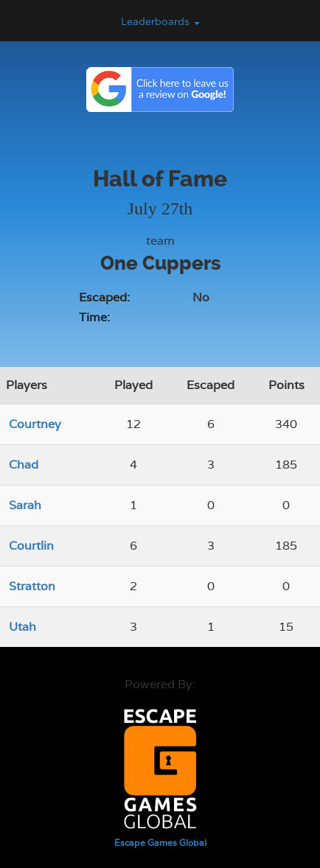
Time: (94, 317)
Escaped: (104, 297)
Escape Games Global (160, 843)
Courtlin (31, 546)
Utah (22, 627)
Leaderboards (160, 21)
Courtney (35, 424)
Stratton (32, 586)
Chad (24, 465)
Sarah (25, 505)
